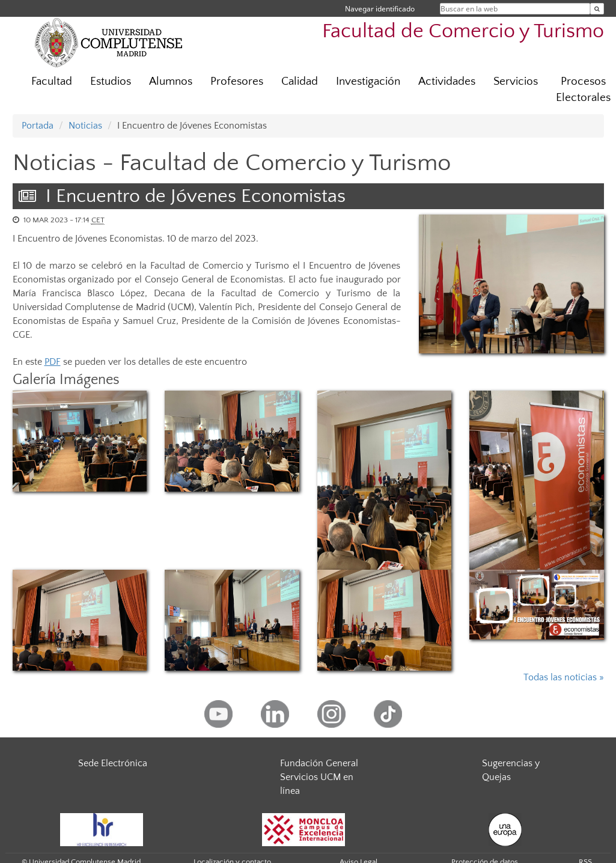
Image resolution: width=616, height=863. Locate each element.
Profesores (237, 81)
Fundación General (319, 763)
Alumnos (171, 81)
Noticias (85, 126)
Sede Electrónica (113, 763)
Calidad (300, 81)
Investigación (368, 81)
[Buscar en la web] (597, 9)
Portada (38, 126)
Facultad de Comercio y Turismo (463, 32)
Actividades (447, 81)
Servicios (516, 81)
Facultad (52, 81)
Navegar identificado (380, 9)
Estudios (111, 81)
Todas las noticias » (564, 677)
